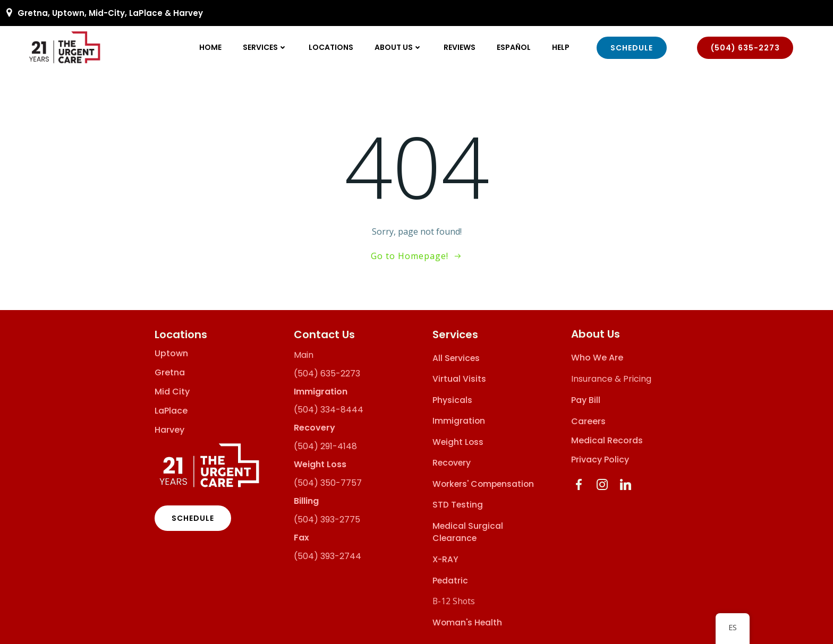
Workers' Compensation (483, 483)
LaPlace (171, 410)
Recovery (452, 462)
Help (561, 47)
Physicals (452, 400)
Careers (588, 421)
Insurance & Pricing (611, 378)
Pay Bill (586, 400)
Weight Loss (458, 441)
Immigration (459, 420)
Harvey (169, 429)
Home (211, 47)
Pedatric (450, 579)
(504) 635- (317, 372)
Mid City (172, 391)
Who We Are (597, 357)
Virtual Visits (459, 378)
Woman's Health (467, 621)
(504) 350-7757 (328, 482)
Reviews (460, 47)
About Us (399, 47)
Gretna (170, 372)
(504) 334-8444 (329, 409)
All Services (456, 357)
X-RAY (445, 559)
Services (266, 47)
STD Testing (458, 504)
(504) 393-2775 (327, 518)
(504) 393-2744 (328, 555)
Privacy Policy (600, 459)
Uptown (171, 353)
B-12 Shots (454, 600)
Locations (331, 47)
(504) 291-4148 (325, 446)
